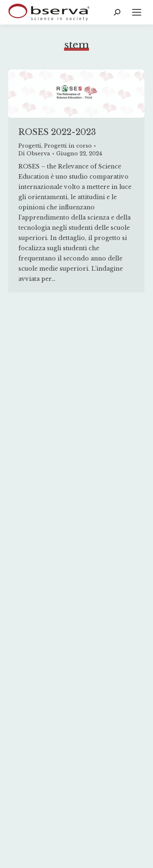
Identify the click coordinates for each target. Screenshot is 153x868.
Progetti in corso (68, 146)
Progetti (30, 146)
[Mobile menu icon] (137, 12)
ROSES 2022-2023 (57, 132)
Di (34, 154)
